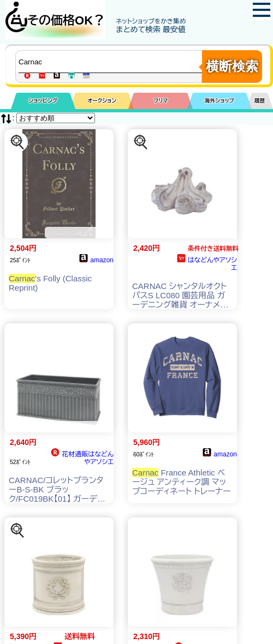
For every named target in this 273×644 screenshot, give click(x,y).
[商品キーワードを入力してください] (111, 62)
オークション (102, 101)
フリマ (161, 101)
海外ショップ (219, 101)
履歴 (260, 101)
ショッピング (43, 101)
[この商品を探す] (17, 142)
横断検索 (232, 66)
